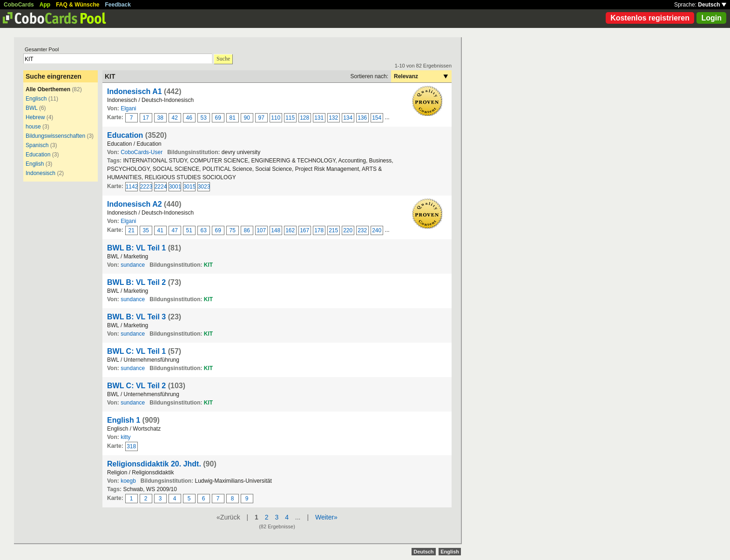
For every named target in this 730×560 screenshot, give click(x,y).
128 (304, 118)
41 (160, 230)
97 (261, 118)
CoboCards (19, 5)
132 (333, 118)
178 (319, 230)
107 (261, 230)
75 (233, 230)
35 (146, 230)
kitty (125, 437)
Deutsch (712, 5)
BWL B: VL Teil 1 (136, 248)
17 (146, 118)
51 (189, 230)
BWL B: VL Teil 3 (136, 317)
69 (218, 118)
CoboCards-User (142, 152)
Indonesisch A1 (135, 91)
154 (377, 118)
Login (711, 18)
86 (247, 230)
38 (160, 118)
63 (204, 230)
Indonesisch (41, 173)
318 (131, 446)
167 (304, 230)
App (45, 5)
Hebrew (35, 117)
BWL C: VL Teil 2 (136, 386)
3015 (189, 187)
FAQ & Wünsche (78, 5)
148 (276, 230)
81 (233, 118)
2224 (161, 187)
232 (362, 230)
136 (362, 118)
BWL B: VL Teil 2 (136, 282)
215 (333, 230)
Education (38, 155)
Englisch (36, 99)
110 (276, 118)
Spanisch (37, 145)
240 (377, 230)
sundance (133, 265)
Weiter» (326, 517)
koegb (128, 481)
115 (290, 118)
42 (175, 118)
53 (204, 118)
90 (247, 118)
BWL (32, 108)
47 (175, 230)
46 (189, 118)
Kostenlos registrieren (650, 18)
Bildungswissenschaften (55, 136)
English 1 (124, 420)
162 (290, 230)
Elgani (128, 108)
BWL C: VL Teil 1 (136, 351)
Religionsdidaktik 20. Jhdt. (154, 464)
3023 (204, 187)
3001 (175, 187)
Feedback (118, 5)
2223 (146, 187)
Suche (223, 59)
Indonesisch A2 (135, 204)
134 (348, 118)
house (33, 127)
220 (348, 230)
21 (132, 230)
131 (319, 118)
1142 (132, 187)
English (35, 164)
